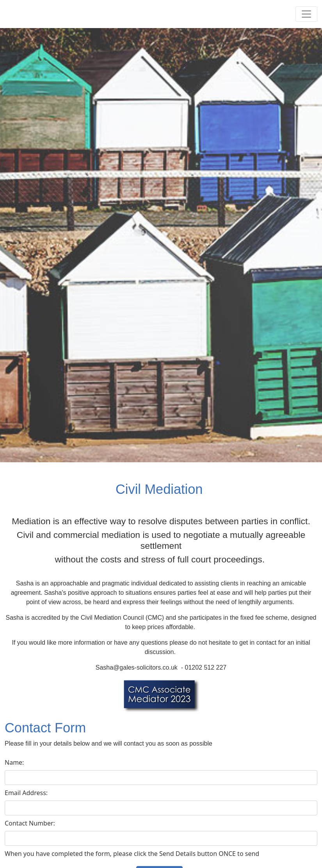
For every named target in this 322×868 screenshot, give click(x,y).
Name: (14, 762)
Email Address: (26, 793)
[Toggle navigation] (306, 14)
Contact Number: (30, 823)
